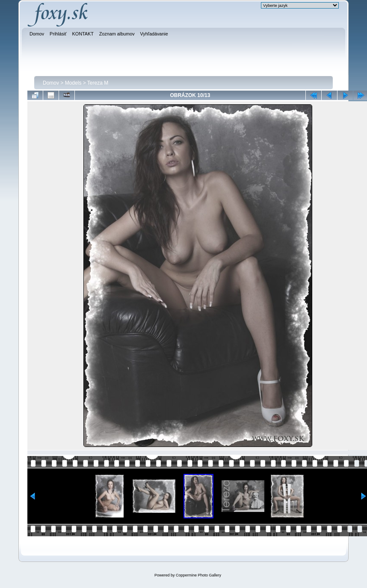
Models (73, 83)
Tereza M (98, 83)
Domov (51, 83)
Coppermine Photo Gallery (198, 575)
